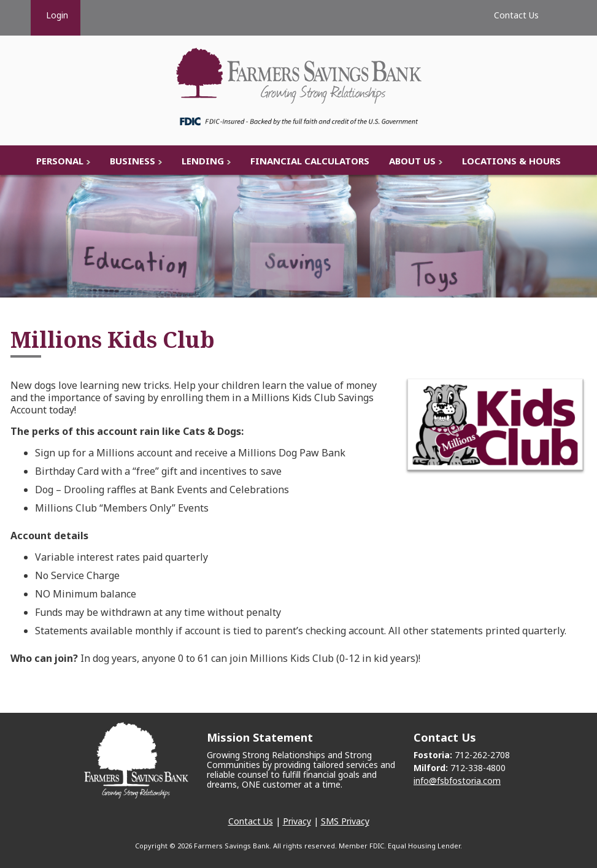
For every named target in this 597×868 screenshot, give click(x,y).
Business (133, 161)
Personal (60, 161)
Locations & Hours (511, 161)
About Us (412, 161)
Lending (203, 161)
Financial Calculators (310, 161)
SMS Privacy (345, 821)
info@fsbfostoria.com (457, 781)
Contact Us (251, 821)
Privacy (297, 821)
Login (56, 15)
